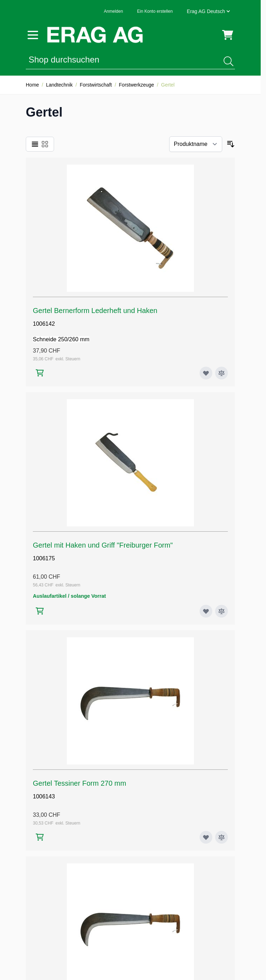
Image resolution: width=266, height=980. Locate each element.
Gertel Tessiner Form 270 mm (79, 783)
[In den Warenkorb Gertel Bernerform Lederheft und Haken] (40, 373)
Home (32, 85)
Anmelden (113, 11)
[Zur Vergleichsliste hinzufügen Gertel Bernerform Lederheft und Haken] (221, 373)
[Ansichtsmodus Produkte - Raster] (45, 144)
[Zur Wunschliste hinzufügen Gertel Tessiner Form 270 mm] (206, 837)
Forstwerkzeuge (137, 85)
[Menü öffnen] (33, 35)
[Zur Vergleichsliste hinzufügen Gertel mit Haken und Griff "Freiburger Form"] (221, 611)
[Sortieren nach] (196, 144)
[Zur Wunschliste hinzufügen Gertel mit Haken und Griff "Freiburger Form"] (206, 611)
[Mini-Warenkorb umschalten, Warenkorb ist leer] (228, 35)
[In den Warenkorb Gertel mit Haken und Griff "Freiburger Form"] (40, 611)
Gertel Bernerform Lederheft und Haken (95, 311)
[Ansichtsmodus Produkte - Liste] (35, 144)
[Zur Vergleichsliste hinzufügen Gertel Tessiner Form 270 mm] (221, 837)
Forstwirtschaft (96, 85)
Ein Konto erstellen (155, 11)
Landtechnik (59, 85)
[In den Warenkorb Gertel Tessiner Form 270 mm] (40, 837)
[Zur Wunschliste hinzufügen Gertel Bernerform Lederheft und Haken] (206, 373)
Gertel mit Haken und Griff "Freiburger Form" (103, 545)
